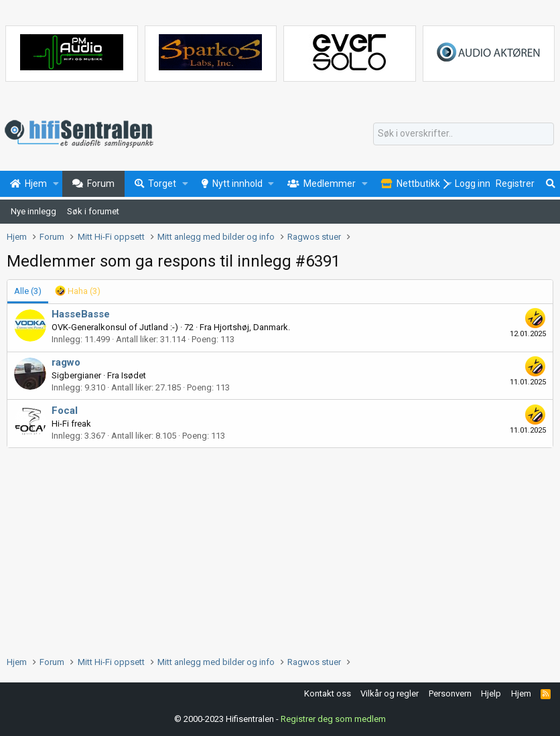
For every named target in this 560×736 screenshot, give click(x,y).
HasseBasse (81, 314)
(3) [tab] (28, 291)
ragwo (66, 362)
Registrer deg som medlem (333, 719)
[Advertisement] (280, 548)
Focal (65, 411)
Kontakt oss (328, 693)
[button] (56, 184)
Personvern (450, 693)
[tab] (78, 291)
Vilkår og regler (390, 693)
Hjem (521, 693)
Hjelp (491, 693)
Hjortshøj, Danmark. (252, 327)
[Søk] (464, 134)
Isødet (134, 375)
